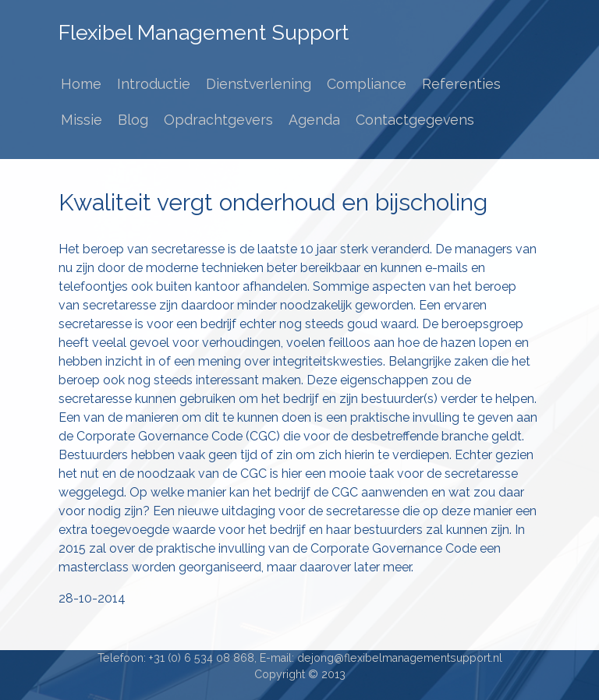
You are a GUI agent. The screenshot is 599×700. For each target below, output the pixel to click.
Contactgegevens (415, 120)
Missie (82, 120)
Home (81, 84)
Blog (133, 120)
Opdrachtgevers (218, 120)
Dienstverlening (259, 84)
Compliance (367, 84)
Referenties (461, 84)
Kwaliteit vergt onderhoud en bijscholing (273, 202)
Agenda (314, 120)
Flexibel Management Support (204, 32)
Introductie (154, 84)
